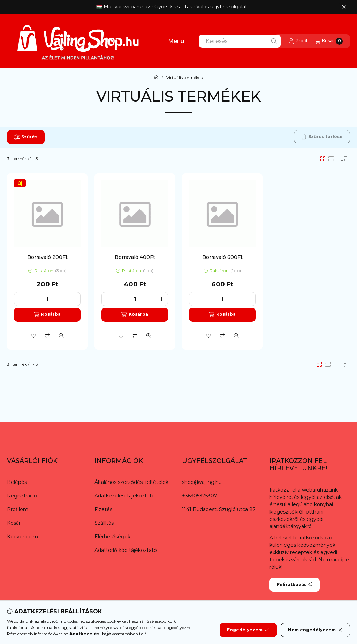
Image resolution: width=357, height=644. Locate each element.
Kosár (14, 523)
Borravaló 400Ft (135, 257)
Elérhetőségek (112, 537)
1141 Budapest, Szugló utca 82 (219, 509)
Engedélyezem (248, 630)
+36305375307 (200, 496)
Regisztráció (22, 496)
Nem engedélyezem (315, 630)
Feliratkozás (295, 585)
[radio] (331, 159)
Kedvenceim (22, 537)
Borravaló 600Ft (222, 257)
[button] (172, 41)
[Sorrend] (344, 159)
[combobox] (240, 41)
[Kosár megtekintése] (329, 41)
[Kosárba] (47, 315)
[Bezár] (344, 7)
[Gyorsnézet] (61, 336)
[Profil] (298, 41)
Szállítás (104, 523)
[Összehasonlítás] (47, 336)
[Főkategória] (156, 78)
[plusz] (74, 299)
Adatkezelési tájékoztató (125, 496)
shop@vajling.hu (202, 482)
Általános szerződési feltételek (131, 482)
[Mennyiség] (47, 299)
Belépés (17, 482)
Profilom (18, 509)
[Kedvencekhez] (33, 336)
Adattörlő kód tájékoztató (126, 550)
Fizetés (103, 509)
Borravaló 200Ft (47, 257)
